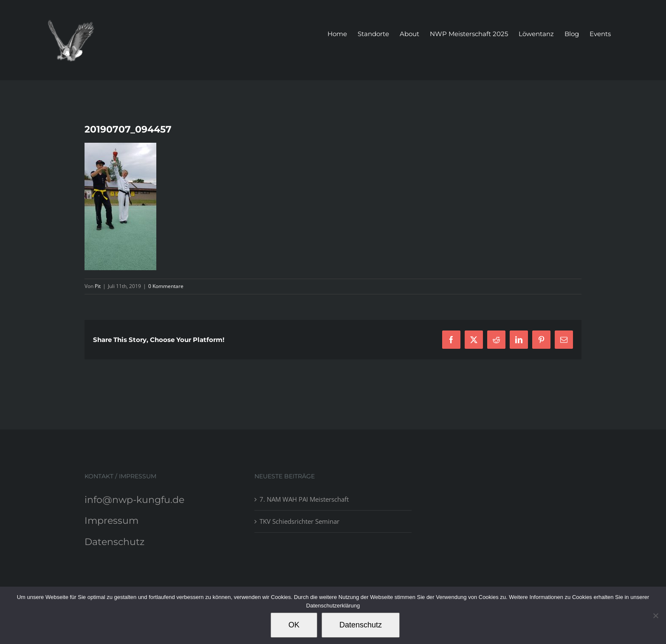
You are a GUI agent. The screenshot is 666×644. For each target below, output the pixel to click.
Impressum (111, 521)
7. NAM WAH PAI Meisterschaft (304, 499)
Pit (98, 286)
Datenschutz (114, 542)
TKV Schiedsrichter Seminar (299, 521)
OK (294, 625)
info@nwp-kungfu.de (134, 500)
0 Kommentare (166, 286)
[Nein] (655, 616)
